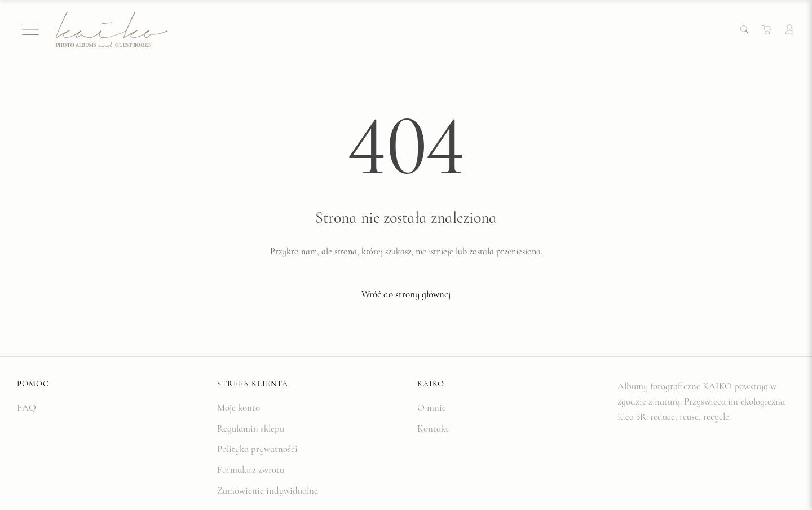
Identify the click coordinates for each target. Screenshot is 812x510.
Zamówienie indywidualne (268, 491)
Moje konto (239, 408)
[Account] (789, 29)
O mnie (432, 408)
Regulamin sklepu (251, 428)
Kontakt (433, 428)
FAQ (27, 408)
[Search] (744, 29)
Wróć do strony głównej (406, 294)
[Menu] (30, 29)
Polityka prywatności (257, 449)
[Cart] (767, 29)
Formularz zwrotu (251, 470)
